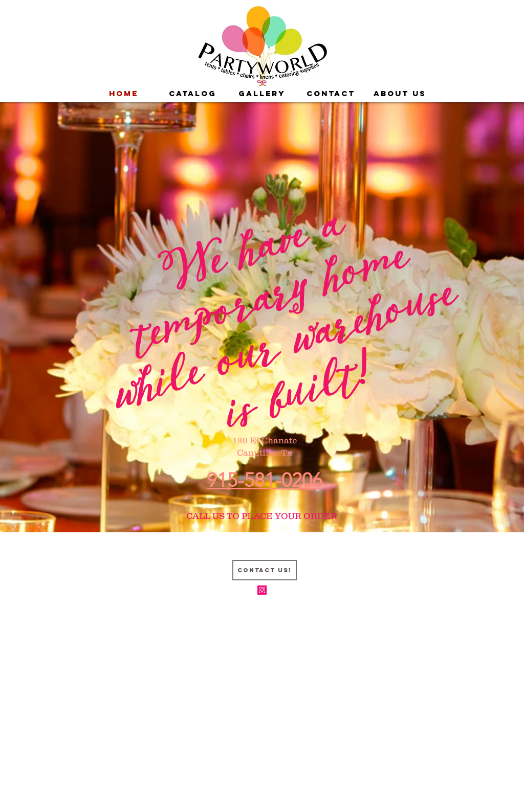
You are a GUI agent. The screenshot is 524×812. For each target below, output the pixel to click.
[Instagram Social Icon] (262, 590)
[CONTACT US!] (265, 570)
